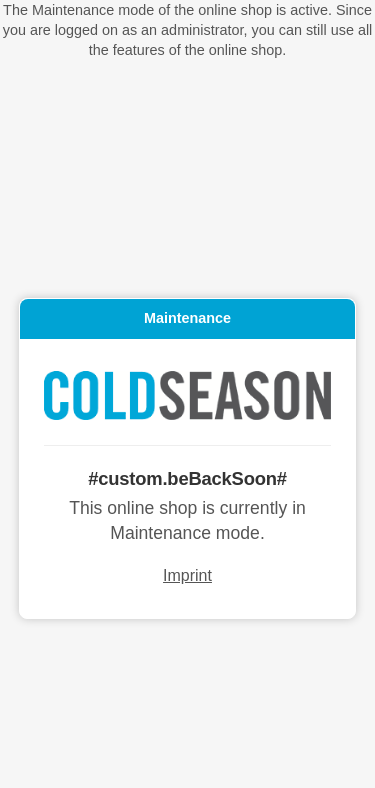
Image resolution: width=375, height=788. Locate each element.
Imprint (187, 576)
